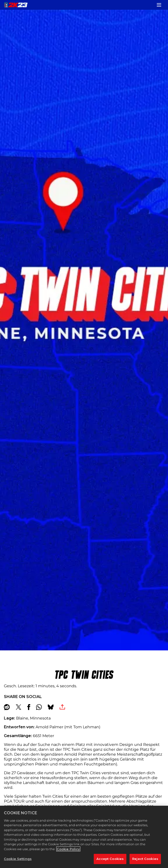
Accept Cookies (110, 859)
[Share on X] (19, 707)
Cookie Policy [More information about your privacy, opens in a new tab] (68, 849)
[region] (84, 837)
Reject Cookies (145, 859)
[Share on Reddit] (7, 707)
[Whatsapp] (39, 707)
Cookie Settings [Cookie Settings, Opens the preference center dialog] (18, 859)
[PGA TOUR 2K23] (16, 5)
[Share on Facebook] (29, 707)
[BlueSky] (51, 707)
